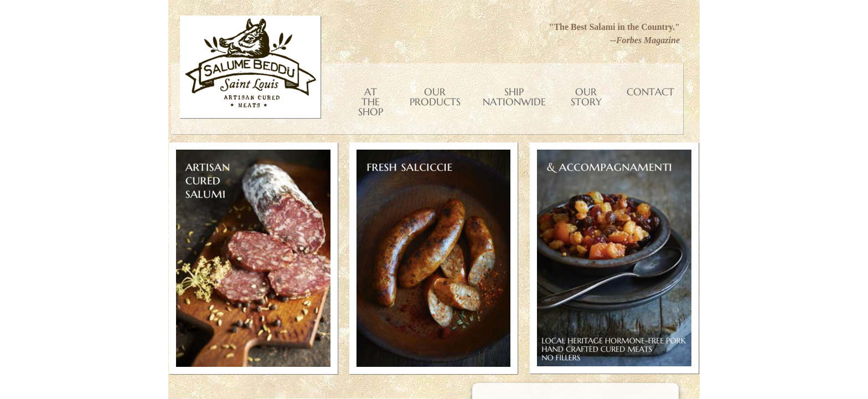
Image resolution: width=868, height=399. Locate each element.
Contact (650, 92)
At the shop (371, 102)
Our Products (435, 97)
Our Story (586, 97)
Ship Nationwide (514, 97)
